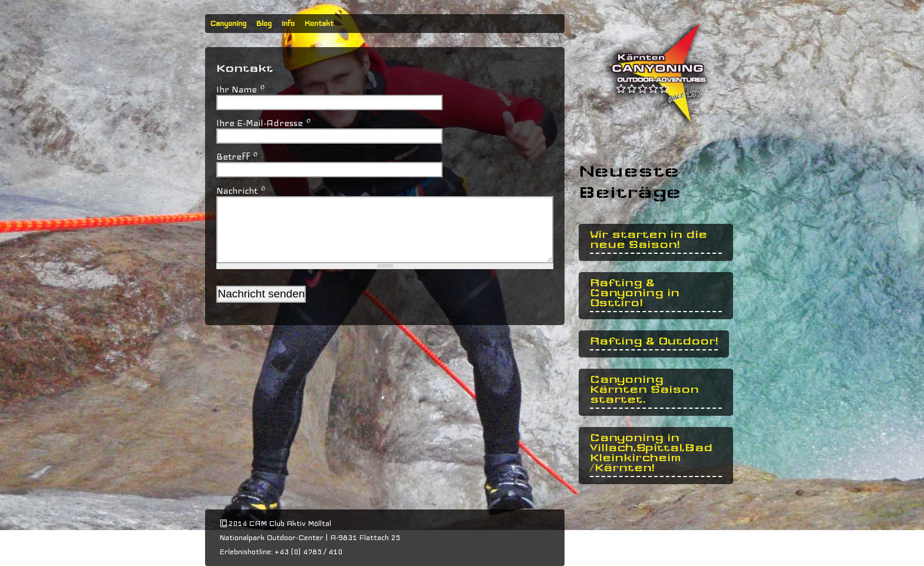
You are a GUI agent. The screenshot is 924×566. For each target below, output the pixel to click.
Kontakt (319, 24)
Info (288, 24)
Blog (264, 24)
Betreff (237, 157)
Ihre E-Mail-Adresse (264, 123)
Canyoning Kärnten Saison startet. (644, 390)
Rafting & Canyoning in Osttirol (635, 293)
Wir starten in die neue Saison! (649, 240)
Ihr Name (241, 90)
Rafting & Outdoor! (654, 341)
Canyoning (228, 24)
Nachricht (241, 191)
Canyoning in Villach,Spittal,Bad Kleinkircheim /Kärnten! (651, 453)
